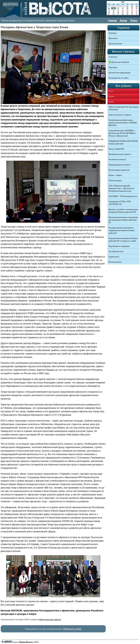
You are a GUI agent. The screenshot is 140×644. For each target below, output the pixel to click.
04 (109, 8)
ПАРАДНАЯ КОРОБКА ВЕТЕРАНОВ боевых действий (123, 142)
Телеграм (112, 33)
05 (113, 8)
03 (137, 6)
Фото (111, 91)
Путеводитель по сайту (119, 78)
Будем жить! (114, 257)
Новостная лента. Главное (120, 115)
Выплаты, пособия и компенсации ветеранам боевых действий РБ (123, 211)
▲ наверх (7, 641)
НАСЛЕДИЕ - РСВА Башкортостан (123, 196)
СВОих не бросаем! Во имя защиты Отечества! (124, 108)
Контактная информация (120, 73)
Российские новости (117, 159)
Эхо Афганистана (116, 251)
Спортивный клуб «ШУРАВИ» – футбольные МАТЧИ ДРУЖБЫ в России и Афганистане (122, 133)
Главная (112, 20)
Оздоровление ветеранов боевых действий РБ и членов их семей (123, 240)
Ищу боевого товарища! (119, 246)
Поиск (134, 20)
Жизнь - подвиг (115, 175)
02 (132, 6)
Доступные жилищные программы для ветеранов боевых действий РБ (123, 220)
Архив (123, 20)
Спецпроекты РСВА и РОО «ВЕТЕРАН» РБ (120, 203)
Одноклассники (115, 44)
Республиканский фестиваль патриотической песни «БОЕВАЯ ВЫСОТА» (123, 123)
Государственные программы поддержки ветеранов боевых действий (122, 230)
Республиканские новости (120, 154)
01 (127, 6)
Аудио (111, 102)
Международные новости (50, 620)
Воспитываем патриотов (119, 170)
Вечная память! (115, 262)
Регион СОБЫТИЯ (116, 149)
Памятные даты (115, 180)
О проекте (113, 57)
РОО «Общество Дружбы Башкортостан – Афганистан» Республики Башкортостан (122, 188)
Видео (111, 96)
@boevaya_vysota (72, 629)
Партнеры (113, 67)
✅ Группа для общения (119, 62)
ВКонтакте (113, 38)
